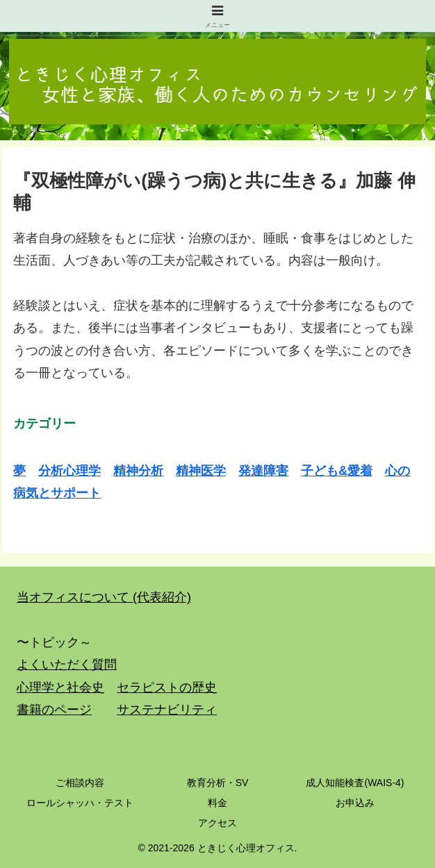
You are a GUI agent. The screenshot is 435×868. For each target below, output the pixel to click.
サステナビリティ (167, 710)
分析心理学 (69, 471)
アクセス (217, 823)
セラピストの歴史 (167, 687)
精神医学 (201, 471)
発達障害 (263, 471)
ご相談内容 (80, 783)
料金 (217, 803)
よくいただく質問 (67, 665)
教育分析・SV (218, 783)
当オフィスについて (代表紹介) (104, 597)
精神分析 (138, 471)
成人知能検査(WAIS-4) (355, 783)
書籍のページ (54, 710)
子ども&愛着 (337, 471)
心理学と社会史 (60, 687)
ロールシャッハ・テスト (80, 803)
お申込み (355, 803)
